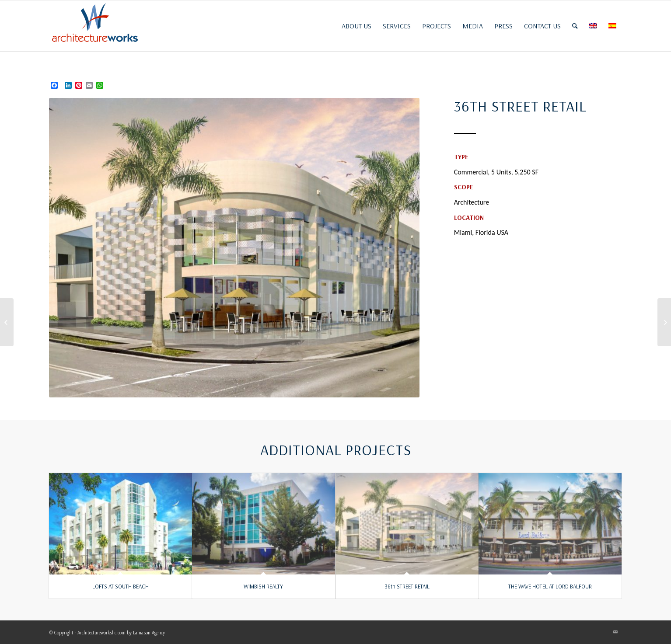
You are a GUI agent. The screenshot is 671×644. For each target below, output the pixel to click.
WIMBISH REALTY (263, 586)
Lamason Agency (149, 633)
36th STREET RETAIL (407, 586)
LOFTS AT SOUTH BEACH (121, 586)
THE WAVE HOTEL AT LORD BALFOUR (550, 586)
